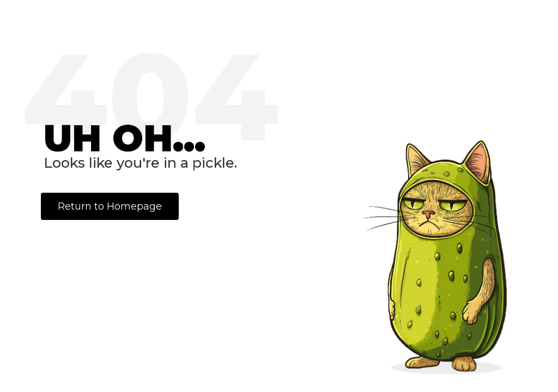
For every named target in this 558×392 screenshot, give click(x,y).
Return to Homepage (110, 206)
